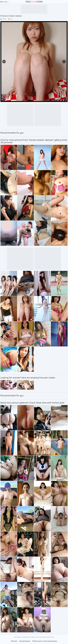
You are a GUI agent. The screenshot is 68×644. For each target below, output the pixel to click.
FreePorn (34, 2)
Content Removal (25, 641)
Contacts (14, 641)
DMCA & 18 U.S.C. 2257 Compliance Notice (45, 641)
